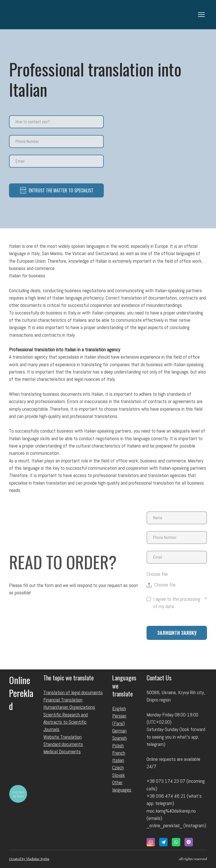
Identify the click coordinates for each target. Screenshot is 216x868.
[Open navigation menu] (201, 15)
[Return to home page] (31, 15)
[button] (151, 842)
